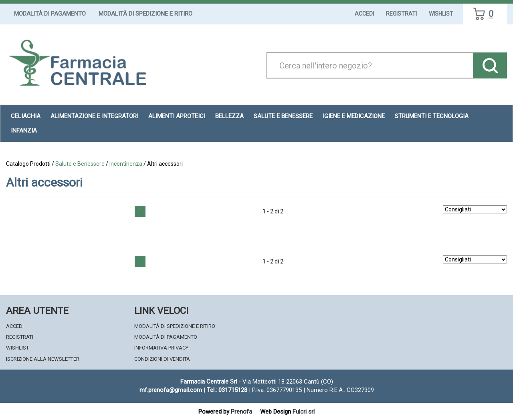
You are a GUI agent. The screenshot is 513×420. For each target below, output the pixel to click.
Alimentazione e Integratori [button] (94, 116)
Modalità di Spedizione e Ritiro (145, 14)
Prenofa (241, 412)
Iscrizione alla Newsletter (43, 359)
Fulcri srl (304, 412)
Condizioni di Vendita (162, 359)
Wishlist (441, 14)
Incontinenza (126, 164)
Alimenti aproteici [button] (177, 116)
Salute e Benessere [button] (283, 116)
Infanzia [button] (24, 131)
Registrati (401, 14)
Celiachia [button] (26, 116)
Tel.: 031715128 (227, 390)
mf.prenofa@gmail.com (171, 390)
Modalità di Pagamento (50, 14)
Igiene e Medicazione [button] (354, 116)
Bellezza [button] (229, 116)
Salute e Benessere (80, 164)
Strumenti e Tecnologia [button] (432, 116)
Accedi (364, 14)
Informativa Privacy (161, 348)
